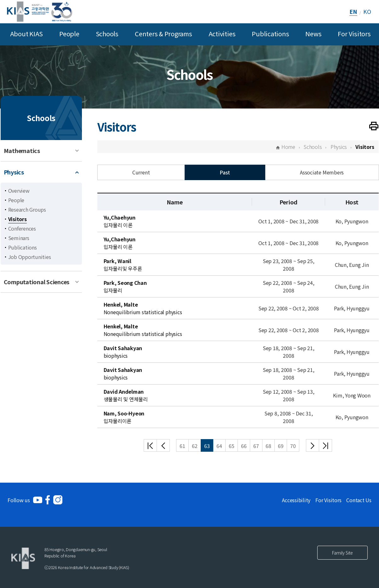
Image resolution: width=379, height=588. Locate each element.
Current (141, 172)
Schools (107, 34)
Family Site (342, 553)
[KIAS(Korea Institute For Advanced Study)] (40, 12)
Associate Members (322, 172)
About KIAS (27, 34)
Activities (222, 34)
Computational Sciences (37, 282)
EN (353, 11)
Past (225, 172)
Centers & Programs (164, 34)
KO (367, 11)
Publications (270, 34)
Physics (14, 172)
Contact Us (359, 500)
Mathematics (22, 150)
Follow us (19, 500)
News (313, 34)
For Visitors (354, 34)
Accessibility (296, 500)
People (69, 34)
